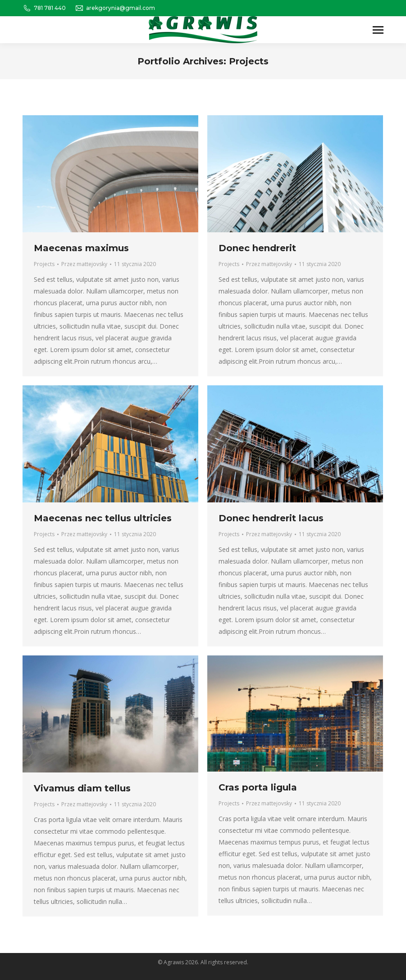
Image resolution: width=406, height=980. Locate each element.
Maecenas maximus (81, 248)
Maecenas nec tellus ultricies (103, 518)
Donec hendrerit (257, 248)
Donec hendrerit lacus (271, 518)
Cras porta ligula (258, 787)
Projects (44, 264)
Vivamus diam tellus (82, 788)
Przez (84, 264)
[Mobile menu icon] (378, 30)
